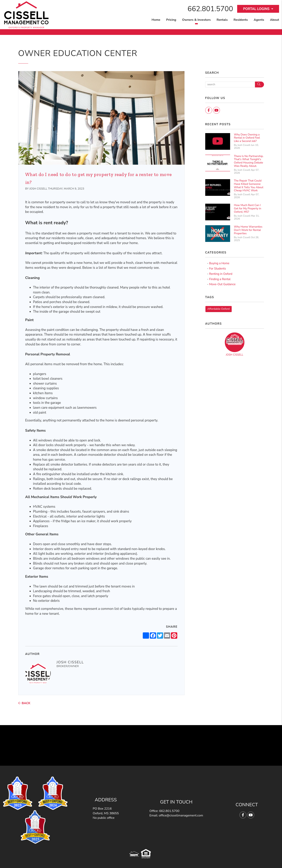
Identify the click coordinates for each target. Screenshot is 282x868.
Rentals (222, 20)
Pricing (171, 20)
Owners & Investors (196, 20)
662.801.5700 (210, 9)
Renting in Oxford (221, 274)
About (275, 20)
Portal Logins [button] (256, 9)
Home (156, 20)
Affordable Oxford (219, 309)
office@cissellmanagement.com (181, 815)
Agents (259, 20)
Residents (241, 20)
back (24, 703)
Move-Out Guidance (222, 284)
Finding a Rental (220, 279)
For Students (218, 269)
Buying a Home (219, 263)
